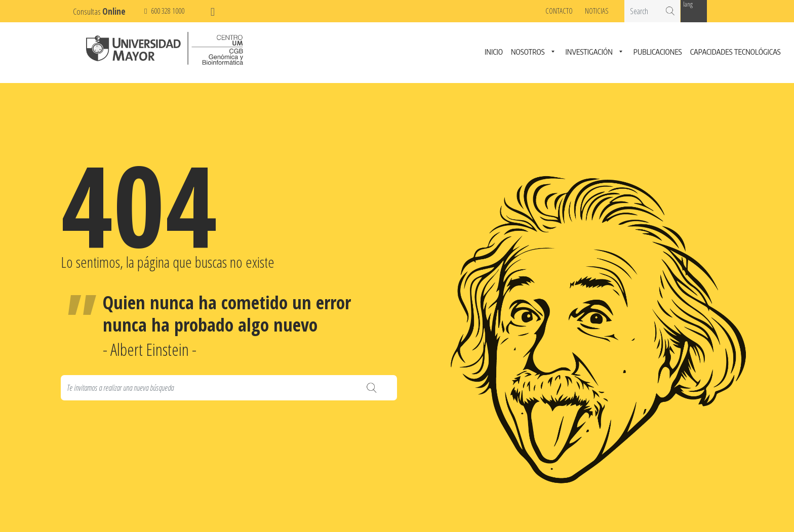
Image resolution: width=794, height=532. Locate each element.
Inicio (494, 52)
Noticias (597, 11)
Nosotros (528, 52)
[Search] (229, 388)
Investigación (589, 52)
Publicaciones (658, 52)
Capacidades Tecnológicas (736, 52)
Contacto (559, 11)
